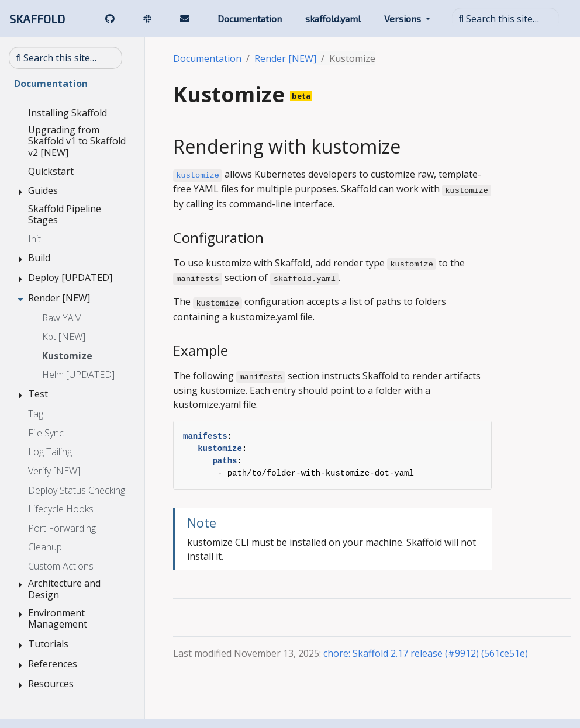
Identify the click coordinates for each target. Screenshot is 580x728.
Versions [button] (404, 18)
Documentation (207, 58)
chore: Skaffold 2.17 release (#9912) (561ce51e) (426, 653)
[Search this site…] (505, 19)
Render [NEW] (285, 58)
